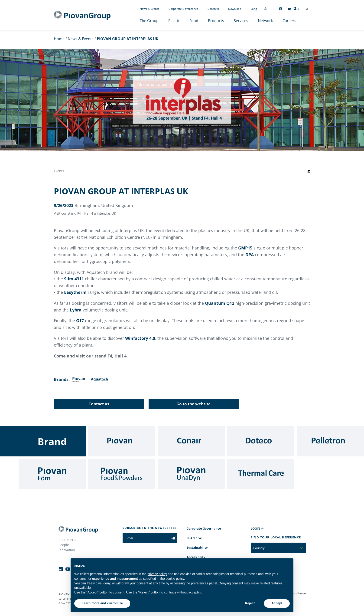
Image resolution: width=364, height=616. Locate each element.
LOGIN (255, 528)
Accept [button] (277, 603)
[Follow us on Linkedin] (281, 9)
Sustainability (197, 547)
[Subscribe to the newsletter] (173, 538)
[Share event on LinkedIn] (309, 172)
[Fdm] (52, 474)
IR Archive (194, 538)
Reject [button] (250, 603)
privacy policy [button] (157, 574)
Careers (289, 21)
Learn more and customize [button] (102, 603)
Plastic (174, 21)
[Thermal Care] (261, 474)
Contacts (213, 9)
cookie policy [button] (175, 579)
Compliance (297, 593)
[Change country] (266, 9)
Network (265, 21)
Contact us (99, 404)
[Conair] (191, 441)
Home (59, 39)
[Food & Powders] (122, 474)
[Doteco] (261, 441)
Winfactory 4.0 (140, 338)
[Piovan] (122, 441)
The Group (149, 21)
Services (241, 21)
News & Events (149, 9)
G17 (80, 321)
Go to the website (193, 404)
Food (194, 21)
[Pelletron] (330, 441)
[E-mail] (146, 538)
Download (235, 9)
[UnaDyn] (191, 474)
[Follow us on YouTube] (289, 9)
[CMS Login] (296, 9)
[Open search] (307, 9)
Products (216, 21)
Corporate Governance (183, 9)
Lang (254, 9)
